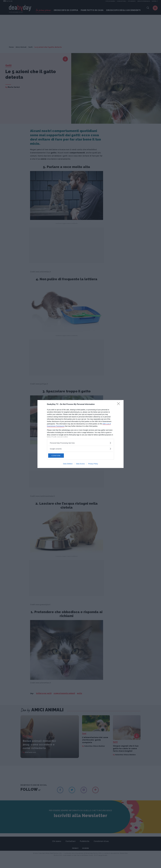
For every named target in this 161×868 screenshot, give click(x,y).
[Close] (119, 404)
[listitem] (80, 443)
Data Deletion (68, 464)
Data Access (80, 464)
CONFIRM (59, 456)
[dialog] (80, 434)
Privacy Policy (93, 464)
